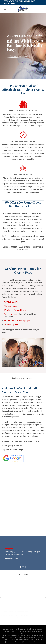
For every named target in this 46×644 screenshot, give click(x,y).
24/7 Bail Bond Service (13, 302)
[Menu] (5, 9)
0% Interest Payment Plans (15, 310)
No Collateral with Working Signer (17, 321)
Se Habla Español (11, 325)
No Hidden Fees (10, 314)
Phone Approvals (11, 306)
